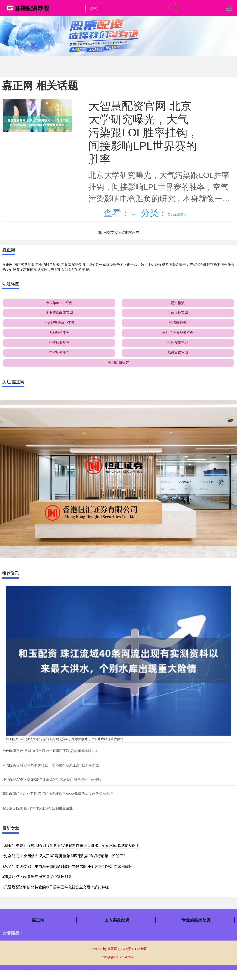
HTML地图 (140, 949)
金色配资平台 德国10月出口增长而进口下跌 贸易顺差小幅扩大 (50, 751)
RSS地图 (125, 949)
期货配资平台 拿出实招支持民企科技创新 (38, 877)
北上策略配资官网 (59, 313)
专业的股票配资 (196, 920)
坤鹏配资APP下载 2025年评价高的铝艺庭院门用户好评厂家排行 (52, 779)
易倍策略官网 (178, 353)
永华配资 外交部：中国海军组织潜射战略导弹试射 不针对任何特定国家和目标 (68, 866)
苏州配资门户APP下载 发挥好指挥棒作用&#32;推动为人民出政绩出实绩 (58, 794)
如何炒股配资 (59, 343)
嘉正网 (38, 920)
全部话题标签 (118, 362)
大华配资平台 (59, 333)
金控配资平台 (178, 343)
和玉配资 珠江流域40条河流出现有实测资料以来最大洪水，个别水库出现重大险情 (65, 739)
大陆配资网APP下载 (59, 323)
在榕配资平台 (59, 353)
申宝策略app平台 (59, 303)
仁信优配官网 (178, 313)
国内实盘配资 (117, 920)
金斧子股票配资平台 (178, 333)
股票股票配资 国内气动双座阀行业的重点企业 (37, 808)
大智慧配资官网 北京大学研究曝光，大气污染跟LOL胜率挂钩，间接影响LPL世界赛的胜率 (143, 133)
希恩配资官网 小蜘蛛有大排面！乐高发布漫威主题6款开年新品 (51, 765)
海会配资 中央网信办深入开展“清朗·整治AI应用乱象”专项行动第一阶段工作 (66, 856)
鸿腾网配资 (178, 323)
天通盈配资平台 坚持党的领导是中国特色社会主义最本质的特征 (56, 887)
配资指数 (178, 303)
